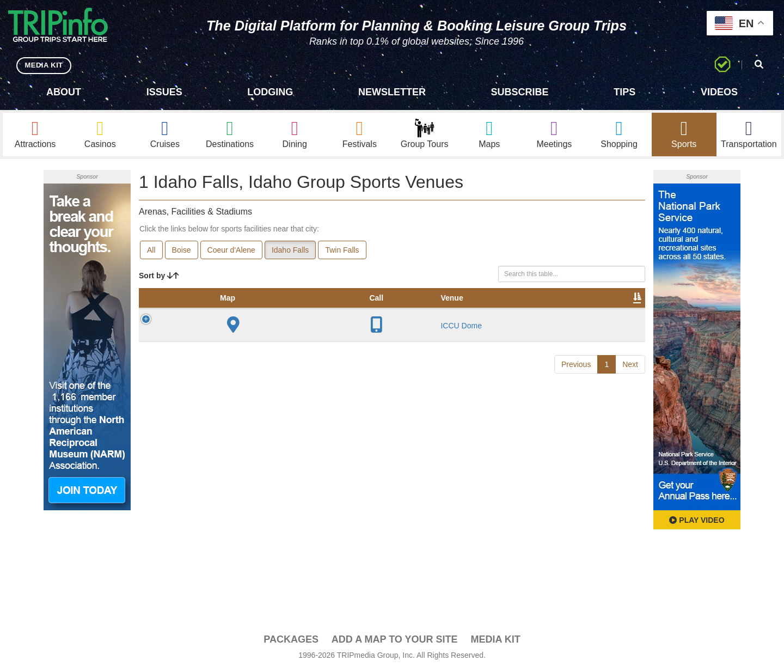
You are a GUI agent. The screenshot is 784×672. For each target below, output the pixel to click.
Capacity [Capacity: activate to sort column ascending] (365, 310)
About (64, 92)
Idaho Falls (290, 251)
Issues (164, 92)
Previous (576, 376)
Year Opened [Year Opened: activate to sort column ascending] (305, 304)
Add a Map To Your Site (395, 640)
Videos (719, 92)
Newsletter (392, 92)
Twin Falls (342, 251)
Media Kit (495, 640)
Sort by (159, 277)
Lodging (270, 92)
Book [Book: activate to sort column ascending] (575, 310)
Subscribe (520, 92)
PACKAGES (291, 640)
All (151, 251)
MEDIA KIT (44, 65)
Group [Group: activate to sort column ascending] (617, 310)
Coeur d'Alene (231, 251)
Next (630, 376)
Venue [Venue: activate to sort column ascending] (215, 310)
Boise (182, 251)
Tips (624, 92)
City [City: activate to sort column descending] (258, 310)
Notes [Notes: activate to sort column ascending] (412, 310)
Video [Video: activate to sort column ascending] (535, 310)
